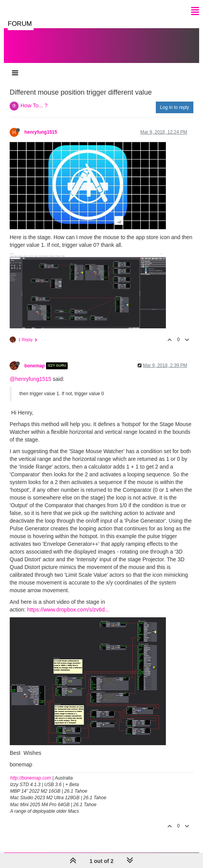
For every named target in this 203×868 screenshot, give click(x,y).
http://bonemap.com (31, 778)
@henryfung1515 (31, 379)
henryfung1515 (41, 132)
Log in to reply (175, 107)
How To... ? (34, 105)
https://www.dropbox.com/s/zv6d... (68, 610)
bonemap (35, 366)
